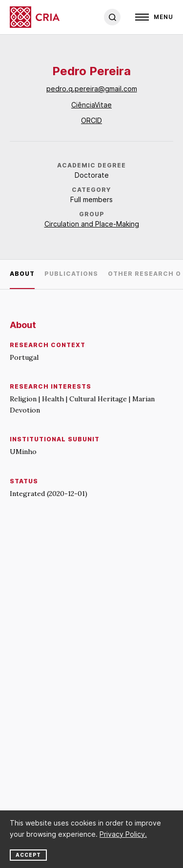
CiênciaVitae (91, 105)
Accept (28, 855)
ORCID (91, 120)
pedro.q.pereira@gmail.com (92, 89)
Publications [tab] (71, 274)
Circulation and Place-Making (92, 224)
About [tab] (22, 274)
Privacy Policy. (123, 834)
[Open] (154, 17)
